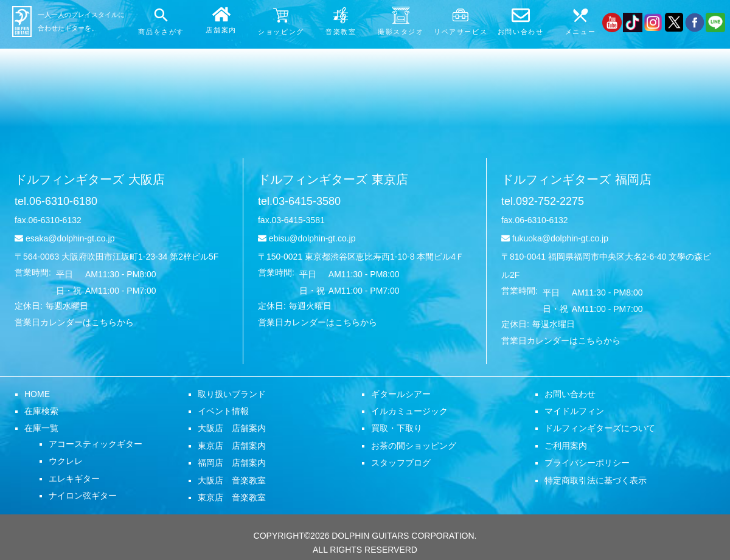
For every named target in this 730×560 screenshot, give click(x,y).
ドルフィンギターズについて (600, 428)
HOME (37, 394)
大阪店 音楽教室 (232, 480)
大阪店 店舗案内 (232, 428)
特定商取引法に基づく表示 (596, 480)
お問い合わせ (570, 394)
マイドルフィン (574, 411)
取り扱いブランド (232, 394)
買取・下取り (397, 428)
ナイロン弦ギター (83, 496)
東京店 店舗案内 (232, 446)
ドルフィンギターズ (90, 179)
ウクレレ (66, 461)
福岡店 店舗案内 (232, 463)
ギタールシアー (401, 394)
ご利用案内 (566, 446)
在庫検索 (41, 411)
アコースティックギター (96, 444)
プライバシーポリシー (587, 463)
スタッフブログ (401, 463)
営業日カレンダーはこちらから (74, 322)
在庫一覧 (41, 428)
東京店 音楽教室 (232, 497)
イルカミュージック (409, 411)
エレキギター (74, 479)
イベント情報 (223, 411)
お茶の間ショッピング (414, 446)
